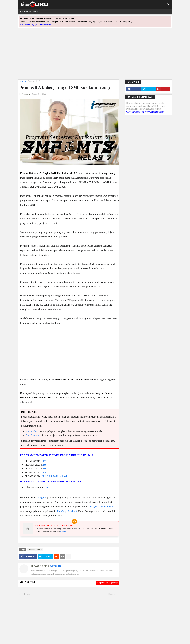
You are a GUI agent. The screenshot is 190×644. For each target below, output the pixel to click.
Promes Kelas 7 (34, 81)
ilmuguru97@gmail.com (101, 507)
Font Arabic (32, 431)
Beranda (23, 81)
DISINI (63, 532)
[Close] (170, 18)
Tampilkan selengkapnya (107, 583)
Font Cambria (33, 435)
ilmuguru (41, 498)
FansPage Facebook (67, 511)
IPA (44, 461)
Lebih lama (110, 594)
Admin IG (55, 566)
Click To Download (57, 476)
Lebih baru (25, 594)
